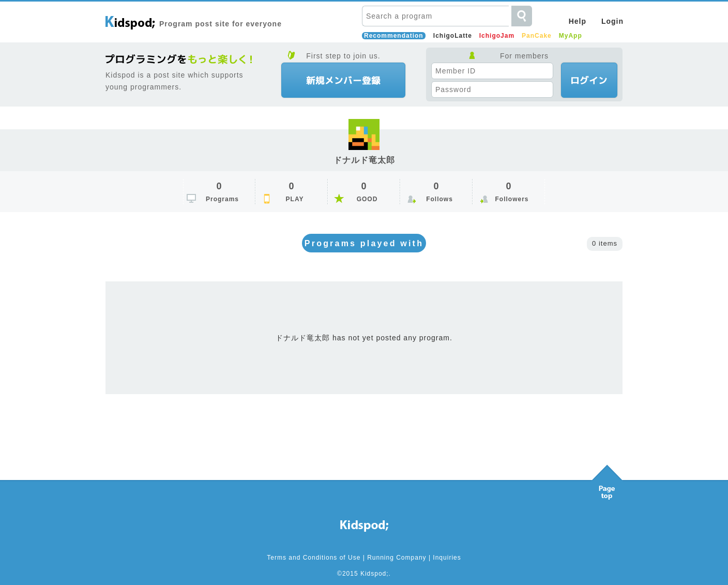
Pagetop (607, 479)
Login (612, 21)
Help (578, 21)
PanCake (537, 36)
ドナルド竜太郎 (364, 160)
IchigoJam (497, 36)
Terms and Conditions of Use (314, 558)
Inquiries (447, 558)
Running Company (397, 558)
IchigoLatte (453, 36)
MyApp (571, 36)
